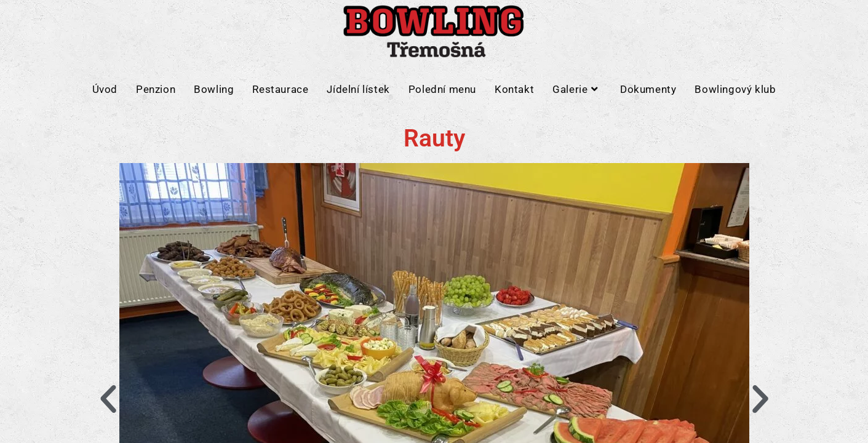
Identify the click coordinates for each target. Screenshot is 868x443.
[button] (108, 399)
